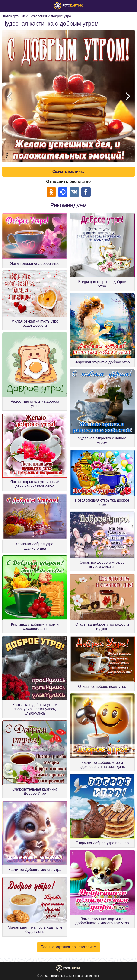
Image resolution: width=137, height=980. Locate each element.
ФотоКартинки (14, 16)
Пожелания (38, 16)
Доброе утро (61, 16)
